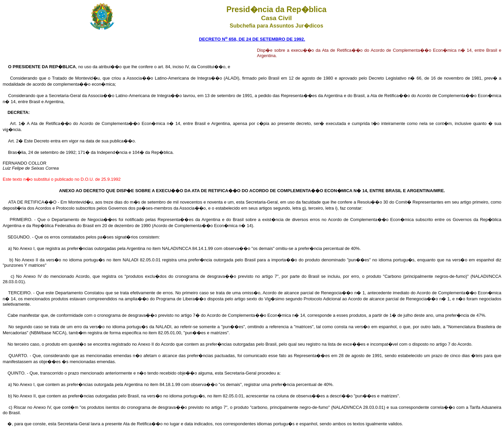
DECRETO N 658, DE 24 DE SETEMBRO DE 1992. (252, 39)
